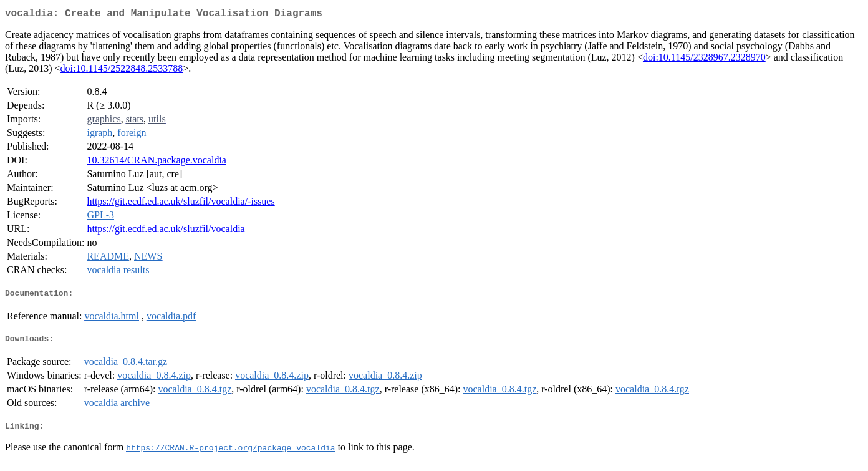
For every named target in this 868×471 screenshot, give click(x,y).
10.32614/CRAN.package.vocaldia (157, 163)
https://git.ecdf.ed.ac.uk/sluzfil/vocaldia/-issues (181, 204)
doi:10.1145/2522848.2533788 (122, 71)
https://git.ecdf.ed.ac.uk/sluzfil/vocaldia (166, 231)
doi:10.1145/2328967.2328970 (704, 60)
